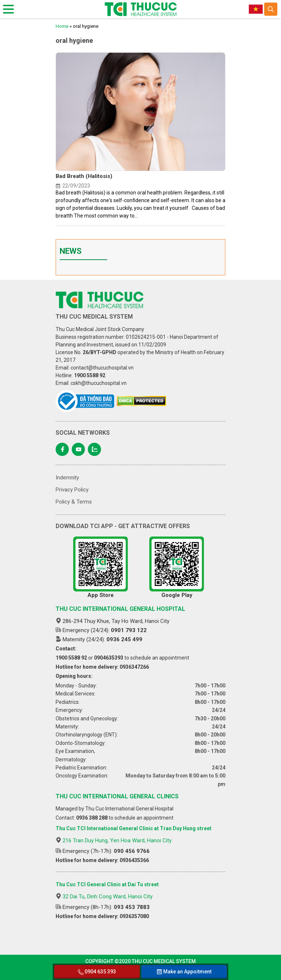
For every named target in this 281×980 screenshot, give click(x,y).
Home (62, 26)
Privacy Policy (72, 490)
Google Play (177, 567)
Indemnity (67, 478)
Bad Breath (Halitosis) (84, 176)
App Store (101, 567)
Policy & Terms (74, 502)
